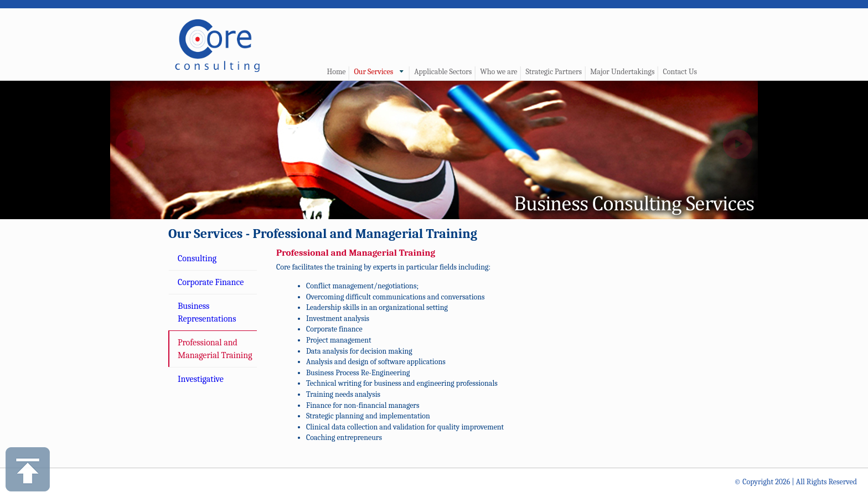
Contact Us (680, 72)
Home (336, 72)
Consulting (197, 258)
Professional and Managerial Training (215, 349)
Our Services (373, 72)
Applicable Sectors (443, 72)
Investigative (201, 379)
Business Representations (207, 312)
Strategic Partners (554, 72)
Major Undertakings (622, 72)
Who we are (498, 72)
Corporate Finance (211, 282)
